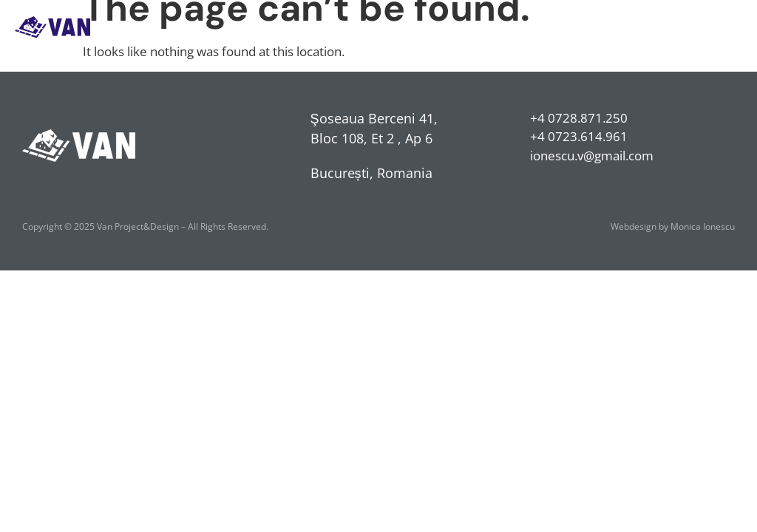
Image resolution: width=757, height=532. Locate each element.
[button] (730, 27)
